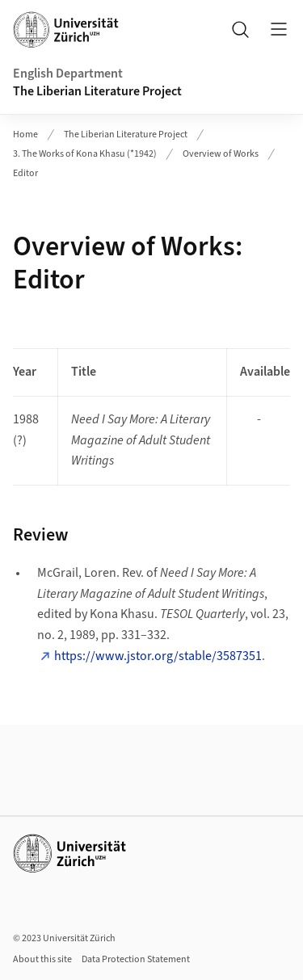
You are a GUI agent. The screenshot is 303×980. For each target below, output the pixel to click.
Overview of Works (221, 154)
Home (25, 135)
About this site (42, 959)
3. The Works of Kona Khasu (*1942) (85, 154)
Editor (25, 173)
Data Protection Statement (136, 959)
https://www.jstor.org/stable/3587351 (158, 656)
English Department (68, 74)
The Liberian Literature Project (97, 91)
